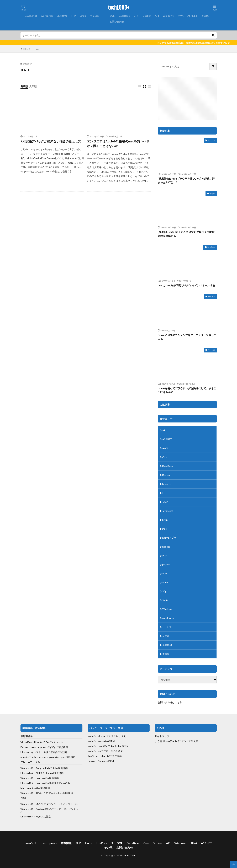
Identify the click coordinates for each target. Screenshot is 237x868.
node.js (166, 547)
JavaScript (31, 16)
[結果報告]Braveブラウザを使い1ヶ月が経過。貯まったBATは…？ (186, 181)
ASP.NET (192, 16)
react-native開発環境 (47, 783)
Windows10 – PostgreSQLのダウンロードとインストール (51, 810)
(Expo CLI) (64, 783)
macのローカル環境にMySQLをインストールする (186, 285)
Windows (168, 16)
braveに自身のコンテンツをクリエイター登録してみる (187, 337)
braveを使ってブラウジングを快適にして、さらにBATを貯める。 (187, 390)
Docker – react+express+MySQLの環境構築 (44, 747)
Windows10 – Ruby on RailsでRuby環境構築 (44, 768)
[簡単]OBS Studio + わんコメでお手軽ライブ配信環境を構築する (186, 234)
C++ (136, 16)
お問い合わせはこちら (170, 702)
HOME (27, 49)
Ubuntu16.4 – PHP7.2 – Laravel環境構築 (42, 773)
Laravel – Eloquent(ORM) (101, 761)
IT (105, 16)
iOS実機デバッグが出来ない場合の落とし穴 (51, 141)
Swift (165, 600)
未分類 (212, 194)
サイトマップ (162, 736)
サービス (212, 140)
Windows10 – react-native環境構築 (40, 778)
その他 (205, 16)
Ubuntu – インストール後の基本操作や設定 (44, 752)
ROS (165, 573)
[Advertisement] (187, 98)
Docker (147, 16)
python (166, 564)
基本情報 (62, 16)
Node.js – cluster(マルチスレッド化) (107, 736)
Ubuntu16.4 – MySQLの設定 (36, 816)
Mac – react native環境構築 (35, 788)
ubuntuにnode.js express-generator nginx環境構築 (48, 757)
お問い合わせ (117, 22)
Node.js (92, 751)
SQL (112, 16)
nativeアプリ (169, 538)
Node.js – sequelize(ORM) (101, 741)
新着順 (24, 86)
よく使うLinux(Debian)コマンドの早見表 (177, 741)
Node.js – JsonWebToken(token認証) (108, 746)
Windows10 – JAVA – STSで (36, 793)
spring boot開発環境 (62, 793)
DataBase (124, 16)
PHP (73, 16)
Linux (83, 16)
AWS (165, 448)
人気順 (33, 86)
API (157, 16)
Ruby (165, 582)
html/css (95, 16)
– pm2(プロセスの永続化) (110, 751)
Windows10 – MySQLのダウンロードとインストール (49, 804)
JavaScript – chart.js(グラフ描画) (105, 756)
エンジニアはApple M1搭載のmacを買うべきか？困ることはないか (118, 144)
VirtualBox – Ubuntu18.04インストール (42, 742)
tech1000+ (119, 8)
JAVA (181, 16)
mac (37, 49)
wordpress (47, 16)
